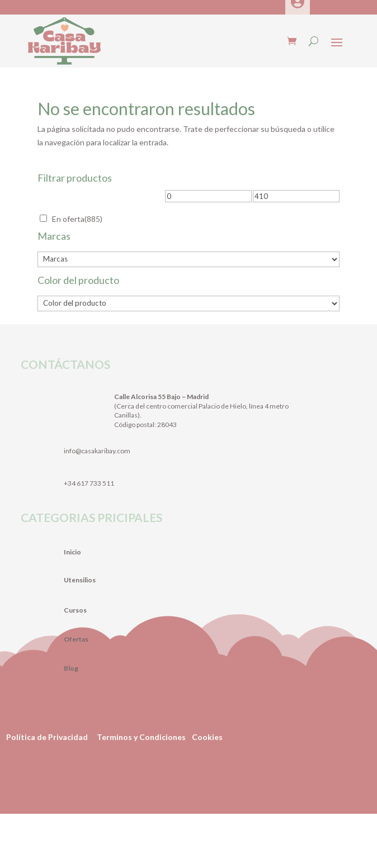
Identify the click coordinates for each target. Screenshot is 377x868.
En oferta (77, 219)
